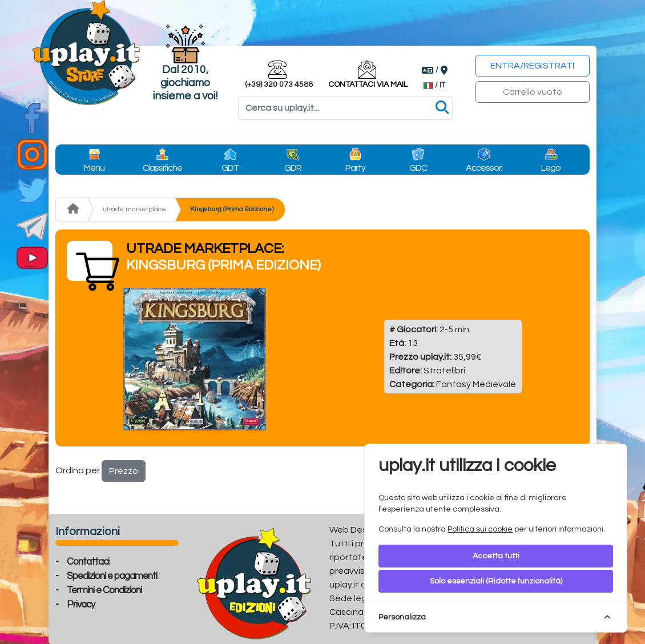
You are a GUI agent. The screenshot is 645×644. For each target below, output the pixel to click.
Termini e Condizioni (104, 590)
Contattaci (88, 562)
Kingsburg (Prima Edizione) (232, 209)
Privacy (81, 605)
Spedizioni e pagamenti (112, 576)
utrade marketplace (134, 209)
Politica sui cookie (480, 529)
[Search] (345, 108)
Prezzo (124, 471)
